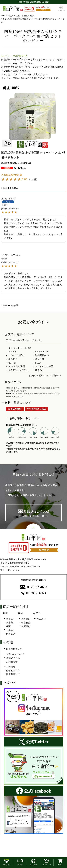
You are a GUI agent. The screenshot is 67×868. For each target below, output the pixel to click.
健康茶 (10, 619)
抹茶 (9, 626)
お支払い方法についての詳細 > (45, 375)
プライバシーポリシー (11, 570)
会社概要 (11, 667)
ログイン (61, 9)
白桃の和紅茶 (28, 16)
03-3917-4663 (12, 566)
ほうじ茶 (11, 634)
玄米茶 (10, 630)
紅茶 (18, 16)
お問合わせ (12, 662)
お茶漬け (26, 626)
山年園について (14, 649)
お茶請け (26, 619)
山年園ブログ (13, 671)
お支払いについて (15, 654)
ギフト (37, 613)
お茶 (11, 16)
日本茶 (10, 623)
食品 (20, 613)
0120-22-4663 (34, 587)
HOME (4, 16)
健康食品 (26, 623)
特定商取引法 (13, 674)
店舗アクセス (13, 658)
